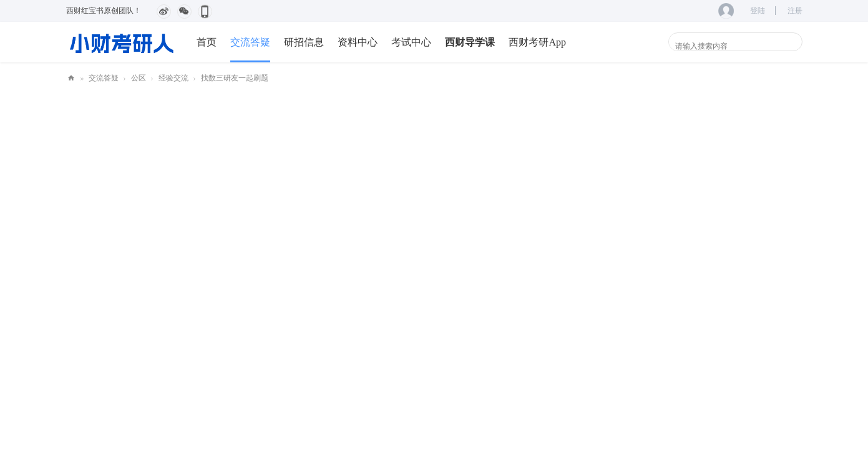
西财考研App (537, 42)
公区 (139, 78)
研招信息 (304, 42)
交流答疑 (250, 42)
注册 (795, 11)
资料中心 (358, 42)
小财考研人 (71, 78)
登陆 (758, 11)
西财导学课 (470, 42)
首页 (207, 42)
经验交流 (173, 78)
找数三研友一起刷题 (235, 78)
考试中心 (411, 42)
